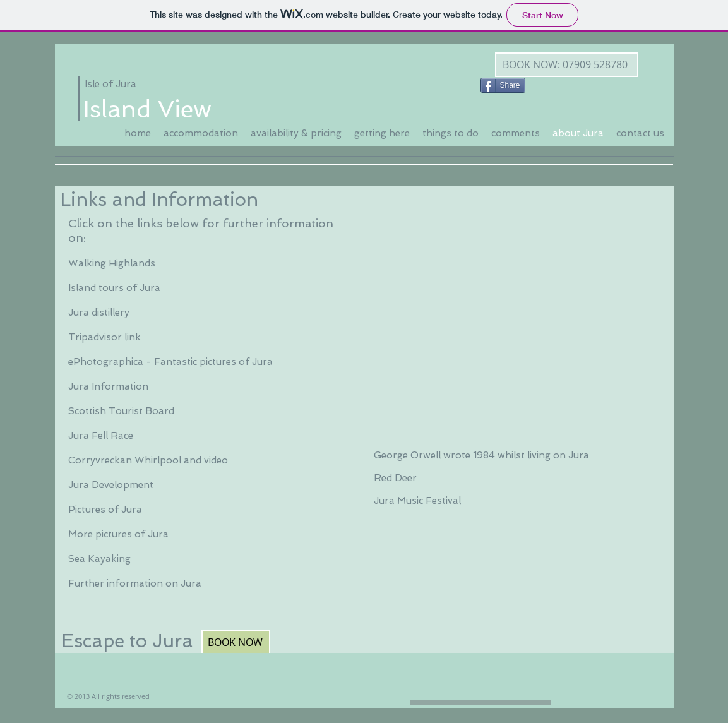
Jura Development (112, 485)
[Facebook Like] (556, 84)
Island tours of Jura (114, 288)
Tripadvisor (95, 337)
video (216, 460)
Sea (77, 559)
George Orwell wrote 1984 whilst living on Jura (481, 455)
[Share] (503, 85)
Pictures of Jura (106, 510)
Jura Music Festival (417, 501)
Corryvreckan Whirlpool (125, 460)
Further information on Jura (135, 583)
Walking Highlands (112, 263)
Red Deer (395, 478)
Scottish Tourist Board (121, 411)
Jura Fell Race (101, 436)
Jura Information (108, 386)
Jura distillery (99, 313)
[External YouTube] (514, 308)
